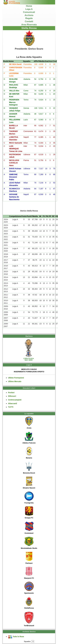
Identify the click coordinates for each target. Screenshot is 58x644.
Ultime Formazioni (16, 378)
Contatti (29, 21)
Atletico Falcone (29, 438)
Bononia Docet (29, 468)
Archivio (29, 15)
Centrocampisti (15, 400)
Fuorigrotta (29, 498)
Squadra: (27, 641)
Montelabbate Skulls (29, 543)
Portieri (11, 393)
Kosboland (29, 528)
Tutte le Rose (16, 637)
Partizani (29, 558)
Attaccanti (13, 403)
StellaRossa (29, 603)
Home (29, 6)
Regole (29, 18)
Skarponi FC (29, 573)
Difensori (12, 396)
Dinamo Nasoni (29, 483)
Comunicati (29, 12)
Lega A (29, 9)
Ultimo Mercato (15, 381)
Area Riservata (29, 25)
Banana (29, 453)
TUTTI (11, 407)
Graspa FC (29, 513)
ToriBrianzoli (29, 619)
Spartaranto (29, 588)
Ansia (29, 423)
